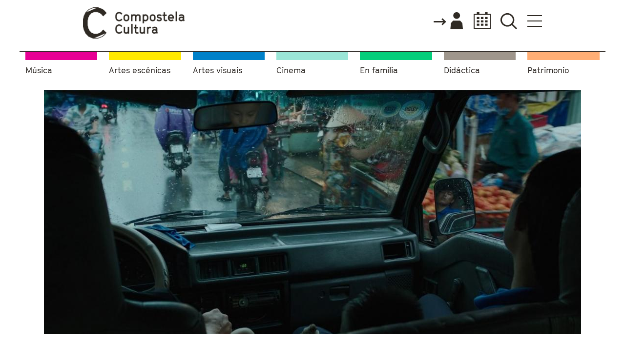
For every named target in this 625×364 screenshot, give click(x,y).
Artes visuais (218, 71)
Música (39, 71)
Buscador (509, 21)
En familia (379, 71)
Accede (448, 21)
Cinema (291, 71)
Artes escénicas (140, 71)
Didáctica (462, 71)
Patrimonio (548, 71)
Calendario (479, 21)
